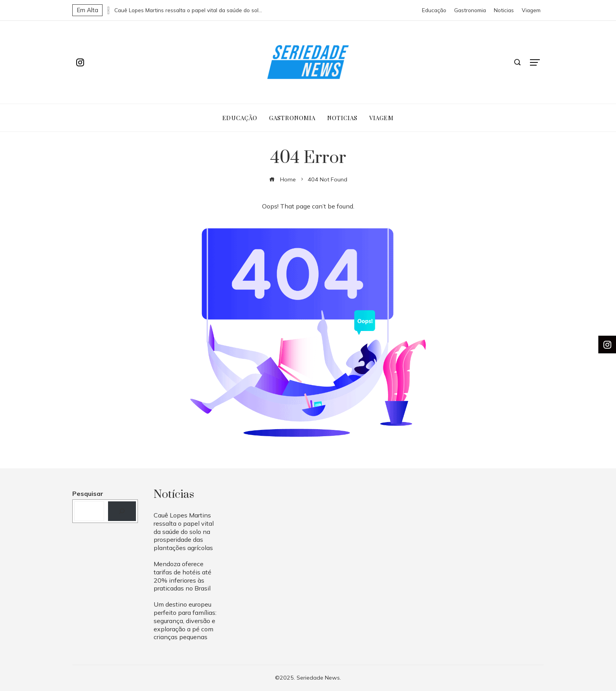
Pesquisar (88, 494)
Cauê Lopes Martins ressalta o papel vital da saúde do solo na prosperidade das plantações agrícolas (189, 10)
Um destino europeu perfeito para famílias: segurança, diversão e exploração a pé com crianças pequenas (185, 621)
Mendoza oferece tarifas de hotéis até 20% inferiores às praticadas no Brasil (182, 576)
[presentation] (108, 8)
